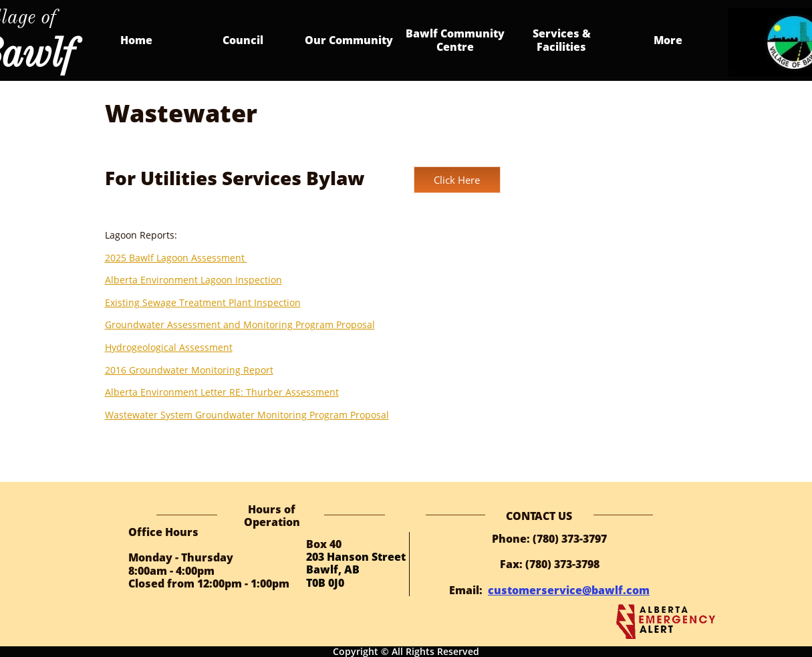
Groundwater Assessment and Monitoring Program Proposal (240, 324)
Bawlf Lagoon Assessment (188, 258)
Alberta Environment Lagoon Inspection (193, 280)
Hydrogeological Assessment (169, 347)
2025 (117, 258)
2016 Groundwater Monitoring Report (189, 370)
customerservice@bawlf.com (569, 590)
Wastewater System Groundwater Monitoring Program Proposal (247, 415)
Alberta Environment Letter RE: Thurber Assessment (222, 392)
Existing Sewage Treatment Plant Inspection (203, 302)
